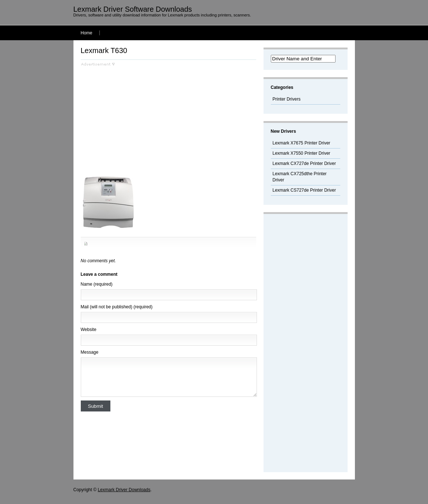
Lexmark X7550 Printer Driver (302, 153)
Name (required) (97, 284)
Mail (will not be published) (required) (117, 307)
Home (87, 33)
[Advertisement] (142, 117)
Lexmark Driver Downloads (124, 490)
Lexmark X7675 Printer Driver (302, 143)
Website (89, 330)
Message (90, 352)
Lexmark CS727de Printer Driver (304, 190)
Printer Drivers (287, 99)
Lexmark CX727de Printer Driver (304, 163)
